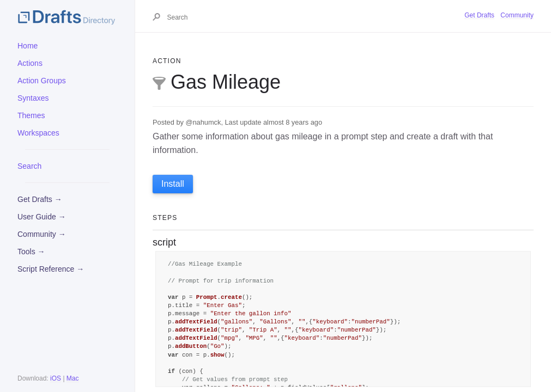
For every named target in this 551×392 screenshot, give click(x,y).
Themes (31, 115)
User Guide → (42, 217)
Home (28, 46)
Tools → (31, 252)
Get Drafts (479, 15)
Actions (30, 63)
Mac (73, 378)
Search (29, 166)
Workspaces (38, 133)
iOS (56, 378)
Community (517, 15)
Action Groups (42, 81)
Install (173, 184)
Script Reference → (51, 269)
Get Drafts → (40, 199)
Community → (42, 234)
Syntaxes (33, 98)
